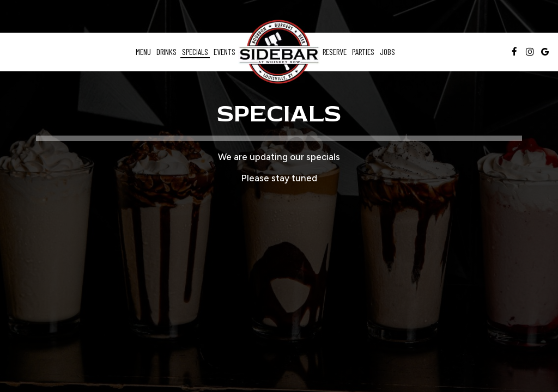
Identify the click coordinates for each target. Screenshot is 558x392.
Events (225, 52)
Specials (195, 52)
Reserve (335, 52)
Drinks (166, 52)
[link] (279, 52)
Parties (363, 52)
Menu (143, 52)
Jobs (387, 52)
